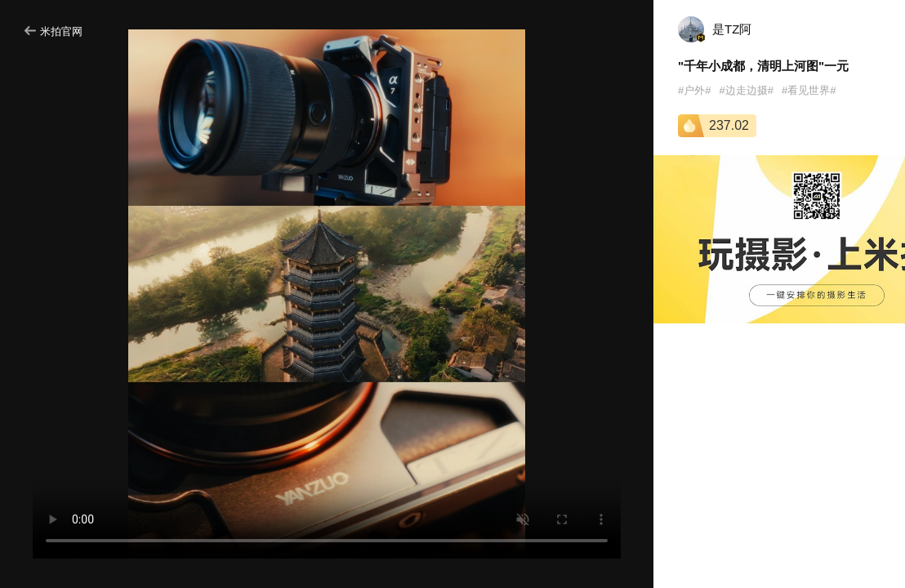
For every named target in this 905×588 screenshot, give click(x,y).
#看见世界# (809, 90)
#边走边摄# (746, 90)
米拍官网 (53, 31)
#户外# (694, 90)
